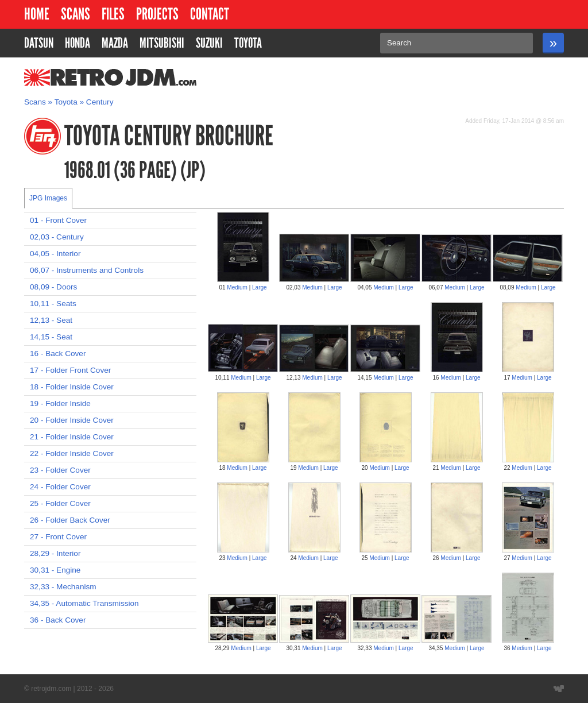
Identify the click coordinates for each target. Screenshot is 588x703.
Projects (157, 14)
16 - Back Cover (58, 354)
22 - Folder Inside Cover (72, 453)
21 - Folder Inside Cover (72, 437)
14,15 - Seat (51, 337)
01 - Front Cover (58, 220)
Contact (210, 14)
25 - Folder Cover (60, 503)
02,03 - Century (57, 237)
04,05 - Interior (55, 254)
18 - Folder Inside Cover (72, 387)
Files (113, 14)
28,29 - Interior (55, 553)
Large (260, 287)
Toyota (66, 102)
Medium (237, 287)
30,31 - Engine (55, 570)
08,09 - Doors (53, 287)
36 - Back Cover (58, 620)
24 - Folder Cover (60, 487)
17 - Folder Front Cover (70, 370)
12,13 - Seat (51, 320)
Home (37, 14)
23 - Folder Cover (60, 470)
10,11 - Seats (53, 304)
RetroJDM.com (81, 78)
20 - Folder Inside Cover (72, 420)
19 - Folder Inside (60, 403)
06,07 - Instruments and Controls (87, 270)
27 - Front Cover (58, 537)
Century (100, 102)
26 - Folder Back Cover (70, 520)
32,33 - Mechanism (63, 587)
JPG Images (48, 198)
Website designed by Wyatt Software (559, 689)
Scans (76, 14)
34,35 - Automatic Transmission (84, 603)
